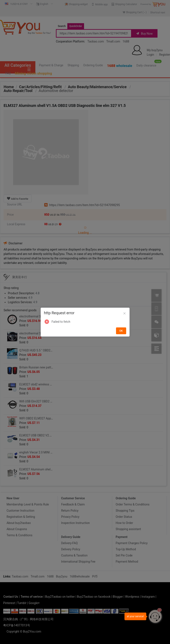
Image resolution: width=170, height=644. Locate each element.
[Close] (124, 314)
